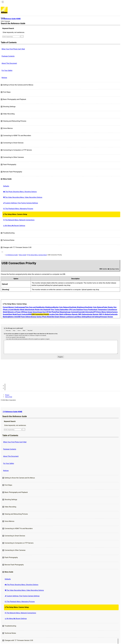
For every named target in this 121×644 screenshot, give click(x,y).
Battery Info (13, 317)
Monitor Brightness (46, 307)
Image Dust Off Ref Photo (47, 312)
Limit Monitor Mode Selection (21, 310)
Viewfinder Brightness (77, 307)
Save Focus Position (87, 310)
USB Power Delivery (24, 317)
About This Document (9, 63)
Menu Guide (23, 255)
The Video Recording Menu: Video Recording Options (23, 197)
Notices (4, 78)
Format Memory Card (10, 307)
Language (22, 307)
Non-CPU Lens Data (72, 310)
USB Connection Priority (40, 314)
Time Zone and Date (32, 307)
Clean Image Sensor (30, 312)
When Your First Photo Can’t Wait (13, 49)
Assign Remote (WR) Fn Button (99, 314)
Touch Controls (22, 314)
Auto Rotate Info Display (40, 310)
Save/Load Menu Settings (78, 317)
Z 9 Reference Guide (12, 255)
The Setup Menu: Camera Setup (15, 214)
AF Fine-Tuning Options (57, 310)
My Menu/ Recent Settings (14, 226)
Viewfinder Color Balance (94, 307)
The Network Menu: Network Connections (19, 220)
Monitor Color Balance (61, 307)
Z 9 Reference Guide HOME (12, 412)
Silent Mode (12, 314)
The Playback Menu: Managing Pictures (18, 209)
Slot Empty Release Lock (60, 317)
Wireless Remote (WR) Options (76, 314)
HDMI (30, 314)
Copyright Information (86, 312)
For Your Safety (7, 70)
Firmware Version (107, 317)
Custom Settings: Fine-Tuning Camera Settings (21, 203)
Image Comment (72, 312)
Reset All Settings (94, 317)
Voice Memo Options (105, 312)
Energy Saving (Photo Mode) (41, 317)
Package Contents (8, 56)
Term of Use (9, 397)
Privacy (7, 395)
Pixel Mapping (61, 312)
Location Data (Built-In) (57, 314)
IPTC (95, 312)
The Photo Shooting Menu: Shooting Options (20, 192)
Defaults (6, 186)
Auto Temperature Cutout (103, 310)
